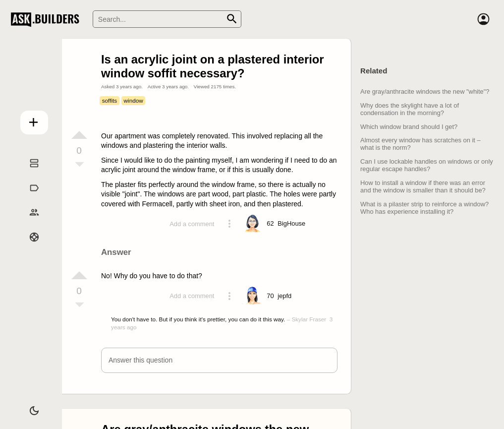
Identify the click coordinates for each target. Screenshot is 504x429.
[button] (219, 360)
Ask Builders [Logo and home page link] (47, 19)
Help (28, 247)
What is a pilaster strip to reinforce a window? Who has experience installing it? (424, 208)
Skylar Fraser (309, 319)
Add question (28, 120)
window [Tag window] (134, 100)
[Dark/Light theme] (28, 406)
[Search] (167, 19)
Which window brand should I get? (409, 127)
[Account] (483, 19)
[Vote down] (79, 165)
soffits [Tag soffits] (110, 100)
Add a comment (192, 224)
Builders (28, 223)
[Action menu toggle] (229, 224)
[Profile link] (291, 224)
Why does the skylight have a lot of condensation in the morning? (410, 109)
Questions (28, 174)
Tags (28, 198)
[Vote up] (79, 135)
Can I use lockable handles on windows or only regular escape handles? (427, 165)
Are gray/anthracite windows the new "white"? (425, 92)
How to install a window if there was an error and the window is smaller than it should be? (423, 186)
